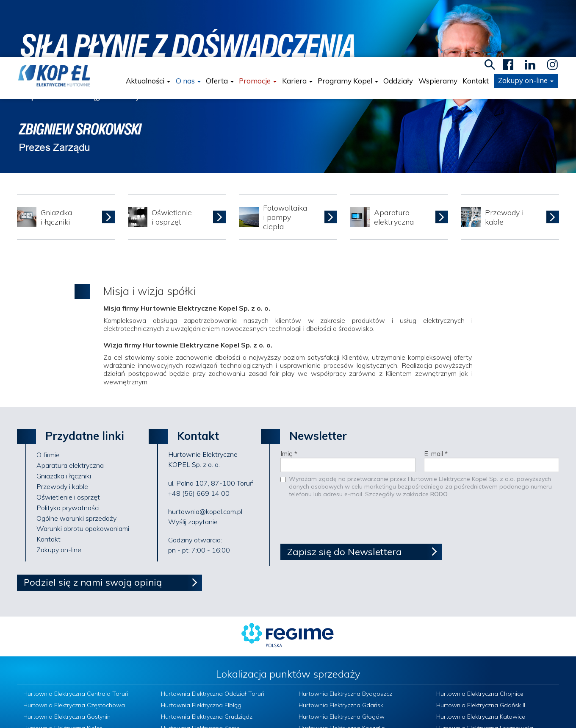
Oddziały (399, 24)
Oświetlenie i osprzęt (172, 160)
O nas (189, 24)
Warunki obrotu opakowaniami (83, 472)
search (491, 8)
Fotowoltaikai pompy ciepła (285, 160)
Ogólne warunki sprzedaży (76, 461)
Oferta (221, 24)
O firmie (48, 398)
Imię (289, 397)
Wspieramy (439, 24)
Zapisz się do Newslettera (345, 495)
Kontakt (477, 24)
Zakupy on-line (527, 24)
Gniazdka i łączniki (56, 160)
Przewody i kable (504, 160)
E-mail (436, 397)
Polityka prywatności (68, 451)
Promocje (259, 24)
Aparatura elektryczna (394, 160)
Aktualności (149, 24)
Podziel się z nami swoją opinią (93, 525)
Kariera (298, 24)
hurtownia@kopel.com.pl (205, 455)
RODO (439, 437)
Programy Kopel (349, 24)
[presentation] (345, 466)
